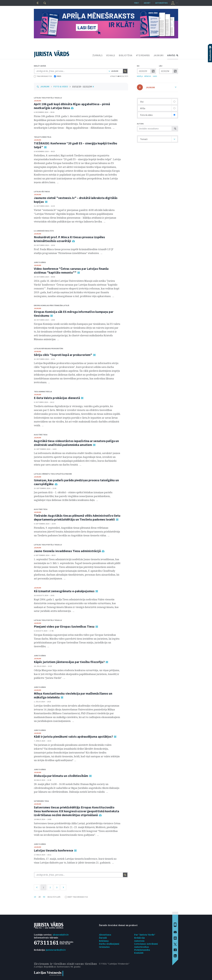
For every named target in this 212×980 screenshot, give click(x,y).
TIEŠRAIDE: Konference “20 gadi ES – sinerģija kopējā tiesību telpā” (76, 145)
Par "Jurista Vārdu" (145, 935)
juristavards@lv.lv (56, 950)
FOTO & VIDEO (61, 86)
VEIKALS (111, 55)
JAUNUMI (159, 55)
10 (35, 897)
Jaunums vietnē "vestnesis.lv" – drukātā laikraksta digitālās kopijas (76, 200)
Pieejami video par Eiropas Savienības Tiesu (64, 627)
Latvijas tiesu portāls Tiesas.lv (48, 98)
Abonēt (147, 3)
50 (44, 897)
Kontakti (139, 953)
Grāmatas (104, 947)
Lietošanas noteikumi (146, 944)
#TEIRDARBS (143, 55)
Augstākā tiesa (41, 435)
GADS (155, 76)
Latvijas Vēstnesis (42, 192)
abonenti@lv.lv (61, 935)
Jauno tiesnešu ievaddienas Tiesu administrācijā (67, 551)
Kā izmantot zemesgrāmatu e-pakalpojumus (64, 591)
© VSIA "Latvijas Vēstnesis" (114, 964)
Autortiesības (142, 947)
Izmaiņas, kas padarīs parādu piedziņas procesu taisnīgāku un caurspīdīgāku (76, 482)
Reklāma (104, 941)
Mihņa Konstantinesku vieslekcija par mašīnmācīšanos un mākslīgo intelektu (73, 695)
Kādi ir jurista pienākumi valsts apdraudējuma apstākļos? (73, 737)
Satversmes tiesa (41, 801)
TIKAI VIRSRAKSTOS (43, 76)
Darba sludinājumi (109, 944)
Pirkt (137, 3)
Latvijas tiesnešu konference (54, 850)
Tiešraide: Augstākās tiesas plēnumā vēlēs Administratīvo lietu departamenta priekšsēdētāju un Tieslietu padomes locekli (77, 518)
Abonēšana (105, 935)
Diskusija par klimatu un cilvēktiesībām (61, 776)
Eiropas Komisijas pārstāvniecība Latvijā (52, 305)
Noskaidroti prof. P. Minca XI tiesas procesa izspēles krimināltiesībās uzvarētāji (69, 239)
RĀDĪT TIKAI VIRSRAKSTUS (76, 897)
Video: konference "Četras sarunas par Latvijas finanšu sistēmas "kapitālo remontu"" (71, 271)
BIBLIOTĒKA (126, 55)
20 (39, 897)
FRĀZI (58, 76)
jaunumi (37, 101)
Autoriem (139, 941)
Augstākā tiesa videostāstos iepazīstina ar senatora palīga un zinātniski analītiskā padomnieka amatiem (76, 443)
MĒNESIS (148, 76)
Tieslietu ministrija (43, 137)
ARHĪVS (171, 55)
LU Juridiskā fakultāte (44, 231)
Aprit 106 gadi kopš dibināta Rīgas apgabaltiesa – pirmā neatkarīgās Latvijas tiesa (72, 106)
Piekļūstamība (142, 950)
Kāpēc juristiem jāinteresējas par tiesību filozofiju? (69, 662)
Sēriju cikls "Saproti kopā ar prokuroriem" (63, 355)
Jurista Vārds (40, 262)
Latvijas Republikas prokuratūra (49, 348)
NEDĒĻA (140, 76)
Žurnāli (103, 938)
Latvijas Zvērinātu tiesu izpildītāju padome (53, 474)
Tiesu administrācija (43, 392)
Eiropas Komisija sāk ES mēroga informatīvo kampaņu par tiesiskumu (74, 314)
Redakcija (140, 938)
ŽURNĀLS (98, 55)
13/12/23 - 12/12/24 (82, 86)
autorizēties (161, 3)
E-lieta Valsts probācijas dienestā (57, 398)
